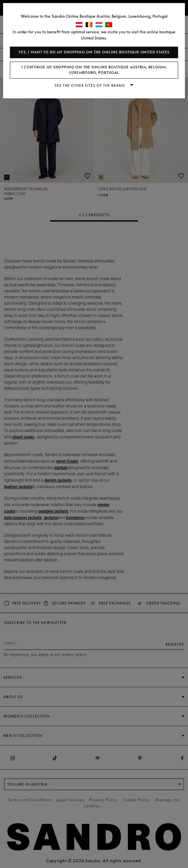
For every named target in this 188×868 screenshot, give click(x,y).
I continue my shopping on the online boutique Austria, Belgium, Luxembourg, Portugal (94, 70)
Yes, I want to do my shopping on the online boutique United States (94, 52)
